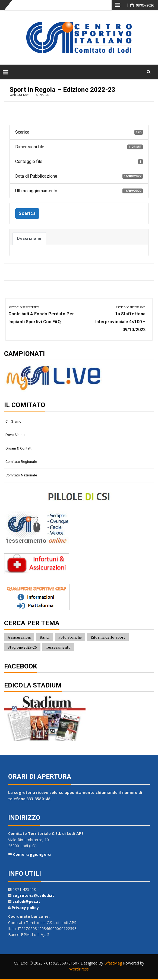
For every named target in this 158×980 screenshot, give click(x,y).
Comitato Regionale (21, 462)
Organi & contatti (19, 448)
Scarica (27, 213)
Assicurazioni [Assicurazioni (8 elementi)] (19, 637)
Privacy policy (25, 908)
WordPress (79, 969)
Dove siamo (15, 435)
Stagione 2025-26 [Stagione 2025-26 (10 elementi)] (22, 647)
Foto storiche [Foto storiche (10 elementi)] (70, 637)
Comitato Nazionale (21, 475)
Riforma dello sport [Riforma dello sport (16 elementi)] (108, 637)
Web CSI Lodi (19, 95)
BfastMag (113, 963)
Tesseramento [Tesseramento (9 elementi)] (58, 647)
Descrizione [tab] (29, 238)
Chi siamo (13, 421)
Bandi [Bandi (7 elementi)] (45, 637)
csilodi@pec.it (26, 901)
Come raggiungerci (32, 854)
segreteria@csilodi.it (33, 895)
